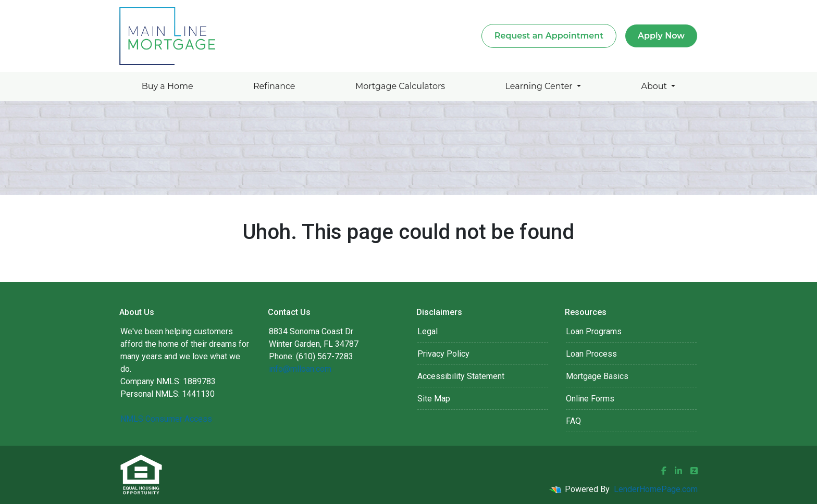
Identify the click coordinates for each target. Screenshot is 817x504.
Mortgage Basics (597, 376)
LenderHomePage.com (656, 489)
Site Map (434, 399)
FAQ (573, 421)
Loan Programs (594, 331)
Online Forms (590, 399)
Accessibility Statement (461, 376)
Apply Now (661, 36)
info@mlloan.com (300, 369)
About (655, 86)
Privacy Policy (443, 354)
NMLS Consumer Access (166, 419)
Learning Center (540, 86)
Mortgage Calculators (400, 86)
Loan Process (591, 354)
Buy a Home (168, 86)
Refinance (274, 86)
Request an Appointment (549, 36)
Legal (428, 331)
